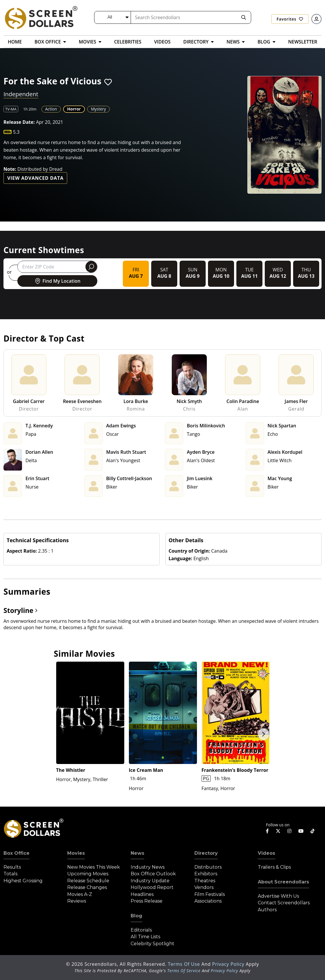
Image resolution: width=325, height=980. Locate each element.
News (137, 853)
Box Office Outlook (153, 874)
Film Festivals (210, 894)
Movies (76, 853)
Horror (74, 109)
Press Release (147, 901)
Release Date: (19, 122)
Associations (208, 901)
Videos (266, 853)
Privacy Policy (229, 964)
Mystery (98, 109)
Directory (206, 853)
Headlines (142, 894)
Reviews (77, 901)
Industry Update (150, 881)
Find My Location (57, 281)
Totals (10, 874)
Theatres (205, 881)
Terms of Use (185, 964)
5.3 (16, 132)
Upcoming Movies (88, 874)
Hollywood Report (152, 887)
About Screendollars (283, 882)
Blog (136, 916)
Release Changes (87, 887)
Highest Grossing (23, 881)
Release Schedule (88, 881)
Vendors (204, 887)
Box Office (17, 853)
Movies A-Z (80, 894)
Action (51, 109)
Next (264, 734)
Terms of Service (184, 971)
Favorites (290, 19)
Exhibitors (206, 874)
